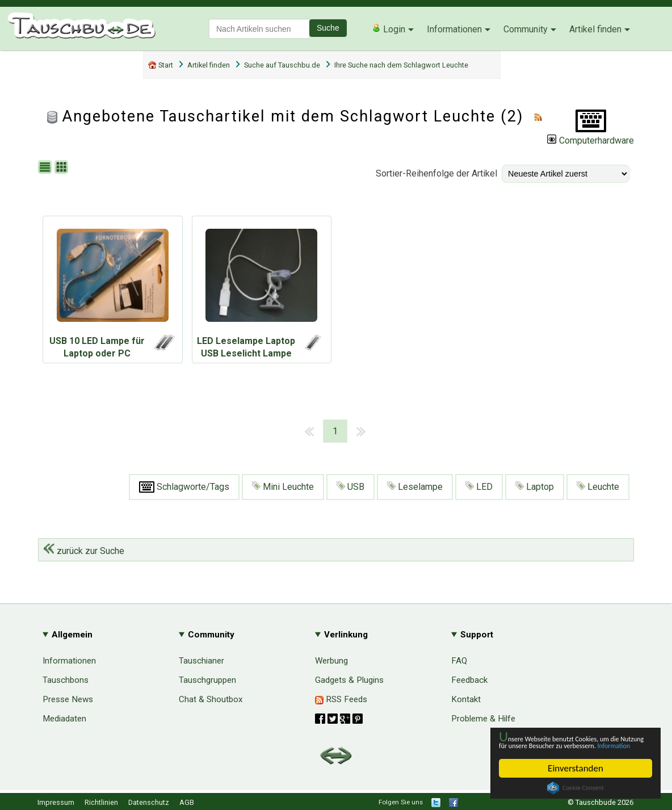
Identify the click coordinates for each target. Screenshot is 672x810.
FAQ (459, 661)
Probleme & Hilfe (483, 719)
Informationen (454, 29)
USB (350, 487)
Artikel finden (595, 29)
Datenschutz (149, 802)
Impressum (56, 802)
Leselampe (415, 487)
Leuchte (598, 487)
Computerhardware (591, 140)
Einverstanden (576, 768)
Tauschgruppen (207, 680)
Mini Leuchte (283, 487)
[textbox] (259, 29)
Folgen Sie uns (401, 802)
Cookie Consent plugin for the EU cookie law (576, 788)
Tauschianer (201, 661)
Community (526, 29)
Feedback (469, 680)
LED (479, 487)
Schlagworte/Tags (184, 487)
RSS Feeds (341, 699)
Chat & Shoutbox (211, 699)
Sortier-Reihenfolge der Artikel (436, 173)
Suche (328, 28)
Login (388, 29)
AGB (187, 802)
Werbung (331, 661)
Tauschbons (66, 680)
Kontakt (466, 699)
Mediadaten (64, 719)
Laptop (535, 487)
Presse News (68, 699)
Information (570, 744)
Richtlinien (101, 802)
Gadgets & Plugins (349, 680)
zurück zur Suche (84, 551)
